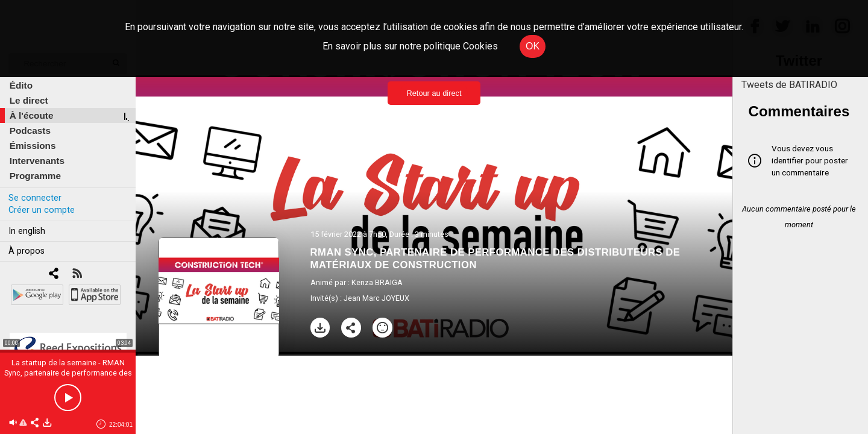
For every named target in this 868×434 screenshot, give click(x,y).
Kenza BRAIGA (377, 282)
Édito (21, 85)
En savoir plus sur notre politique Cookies (410, 46)
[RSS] (77, 275)
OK (533, 46)
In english (27, 231)
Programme (35, 176)
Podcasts (30, 131)
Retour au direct (434, 93)
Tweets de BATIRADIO (789, 85)
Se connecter (35, 198)
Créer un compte (42, 210)
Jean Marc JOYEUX (376, 298)
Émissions (33, 146)
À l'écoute (32, 115)
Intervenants (37, 161)
